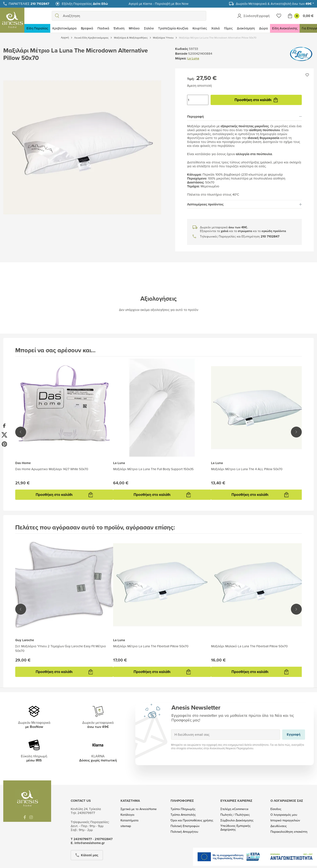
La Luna (193, 58)
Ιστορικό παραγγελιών (285, 820)
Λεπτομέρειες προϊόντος (244, 204)
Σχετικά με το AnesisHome (139, 809)
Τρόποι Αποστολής (183, 815)
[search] (57, 16)
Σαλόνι (149, 28)
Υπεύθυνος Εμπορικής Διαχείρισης (236, 828)
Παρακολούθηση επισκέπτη (289, 832)
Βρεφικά (87, 28)
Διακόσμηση (246, 28)
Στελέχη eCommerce (234, 809)
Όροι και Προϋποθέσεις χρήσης (192, 820)
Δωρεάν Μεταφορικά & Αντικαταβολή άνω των (275, 4)
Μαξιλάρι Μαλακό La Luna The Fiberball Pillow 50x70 (249, 646)
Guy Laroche (25, 640)
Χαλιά (216, 28)
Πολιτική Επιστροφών (185, 826)
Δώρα (263, 28)
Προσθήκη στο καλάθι (256, 100)
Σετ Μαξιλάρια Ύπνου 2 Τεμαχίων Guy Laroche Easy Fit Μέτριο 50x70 (61, 648)
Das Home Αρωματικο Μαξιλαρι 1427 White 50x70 (52, 469)
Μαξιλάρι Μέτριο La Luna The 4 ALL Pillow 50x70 (247, 469)
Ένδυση (119, 28)
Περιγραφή (244, 117)
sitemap (126, 826)
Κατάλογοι (127, 815)
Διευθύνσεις (279, 826)
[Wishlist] (279, 16)
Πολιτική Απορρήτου (184, 832)
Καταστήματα (129, 820)
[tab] (244, 117)
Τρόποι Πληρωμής (183, 809)
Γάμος (228, 28)
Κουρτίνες (200, 28)
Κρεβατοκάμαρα (65, 28)
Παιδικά (103, 28)
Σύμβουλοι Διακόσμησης (237, 820)
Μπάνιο (134, 28)
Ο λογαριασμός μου (284, 815)
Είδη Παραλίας (37, 28)
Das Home (23, 463)
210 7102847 (270, 236)
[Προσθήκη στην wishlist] (307, 75)
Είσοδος (276, 809)
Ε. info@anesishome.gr (88, 843)
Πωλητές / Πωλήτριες (235, 815)
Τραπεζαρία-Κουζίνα (173, 28)
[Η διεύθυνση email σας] (226, 735)
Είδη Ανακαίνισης (285, 28)
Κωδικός (182, 49)
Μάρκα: (181, 58)
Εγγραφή (171, 729)
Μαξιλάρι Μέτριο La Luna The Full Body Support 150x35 (153, 469)
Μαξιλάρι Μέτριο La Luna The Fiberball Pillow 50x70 (151, 646)
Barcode (181, 54)
